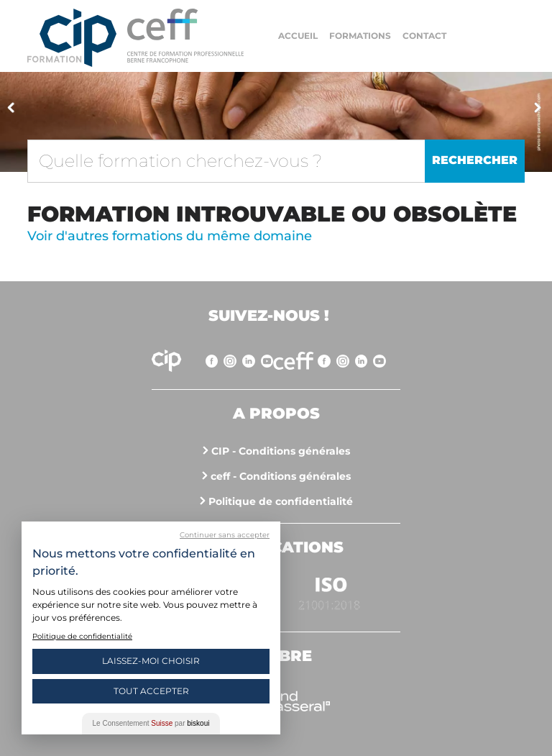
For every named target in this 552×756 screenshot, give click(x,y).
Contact (424, 36)
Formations (360, 36)
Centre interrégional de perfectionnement (72, 38)
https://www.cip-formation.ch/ (185, 36)
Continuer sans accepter (225, 535)
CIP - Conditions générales (281, 451)
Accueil (298, 36)
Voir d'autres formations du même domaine (170, 236)
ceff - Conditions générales (281, 476)
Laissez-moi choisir (151, 661)
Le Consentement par (151, 723)
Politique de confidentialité (281, 501)
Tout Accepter (151, 691)
